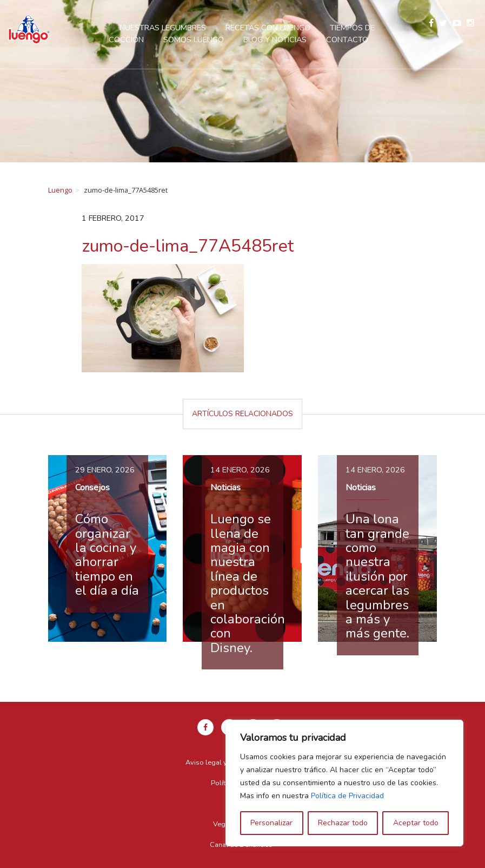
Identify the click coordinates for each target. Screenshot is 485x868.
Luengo (60, 190)
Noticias (225, 488)
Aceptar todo (416, 823)
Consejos (92, 488)
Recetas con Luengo (268, 28)
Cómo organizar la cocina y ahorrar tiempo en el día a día (107, 555)
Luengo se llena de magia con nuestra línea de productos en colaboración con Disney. (248, 583)
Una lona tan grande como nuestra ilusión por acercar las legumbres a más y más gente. (377, 576)
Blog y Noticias (275, 40)
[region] (344, 783)
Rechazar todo (343, 823)
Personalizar (271, 823)
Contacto (347, 40)
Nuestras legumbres (163, 28)
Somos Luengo (194, 40)
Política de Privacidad (347, 796)
